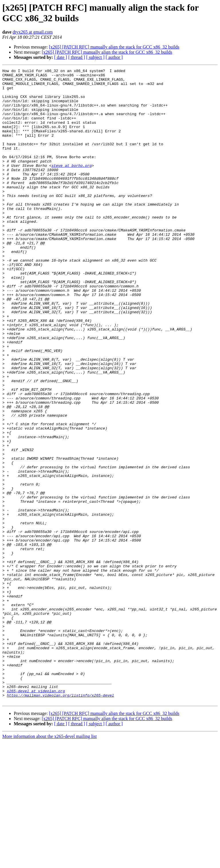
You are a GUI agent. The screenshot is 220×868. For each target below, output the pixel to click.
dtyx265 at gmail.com (33, 32)
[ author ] (114, 57)
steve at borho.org (72, 185)
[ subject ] (95, 57)
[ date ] (61, 57)
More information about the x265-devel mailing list (50, 863)
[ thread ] (77, 57)
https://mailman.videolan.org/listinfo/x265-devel (60, 821)
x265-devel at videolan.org (36, 816)
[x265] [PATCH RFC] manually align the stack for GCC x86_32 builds (114, 47)
